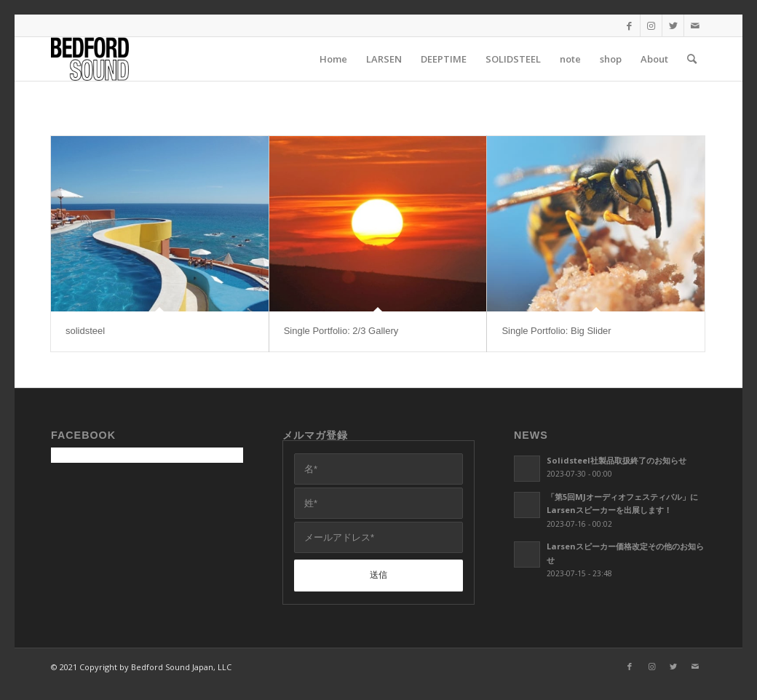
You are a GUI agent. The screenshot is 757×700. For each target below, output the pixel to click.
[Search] (692, 59)
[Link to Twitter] (673, 25)
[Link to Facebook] (629, 25)
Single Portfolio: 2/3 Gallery (341, 331)
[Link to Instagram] (651, 25)
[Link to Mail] (695, 25)
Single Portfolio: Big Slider (556, 331)
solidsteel (85, 331)
